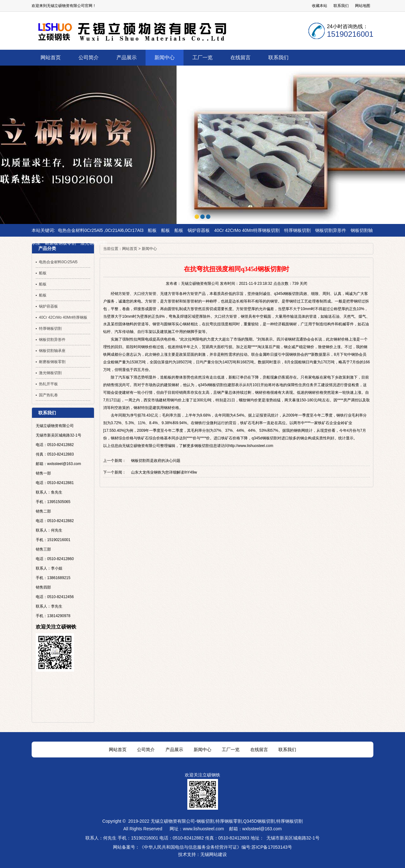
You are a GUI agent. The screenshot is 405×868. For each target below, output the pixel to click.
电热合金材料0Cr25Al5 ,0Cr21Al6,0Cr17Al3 (101, 230)
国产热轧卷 (48, 395)
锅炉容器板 (199, 230)
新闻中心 (149, 249)
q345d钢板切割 (287, 294)
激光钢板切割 (94, 243)
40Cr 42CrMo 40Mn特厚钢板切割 (247, 230)
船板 (152, 230)
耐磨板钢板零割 (60, 243)
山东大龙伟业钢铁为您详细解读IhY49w (164, 472)
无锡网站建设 (214, 854)
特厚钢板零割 (229, 821)
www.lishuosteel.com (203, 829)
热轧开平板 (48, 384)
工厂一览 (231, 750)
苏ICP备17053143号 (272, 847)
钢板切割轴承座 (52, 351)
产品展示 (174, 750)
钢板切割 (205, 821)
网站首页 (130, 249)
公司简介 (146, 750)
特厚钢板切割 (297, 230)
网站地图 (363, 6)
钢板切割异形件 (331, 230)
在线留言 (259, 750)
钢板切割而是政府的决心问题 (156, 461)
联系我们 (341, 6)
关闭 (303, 284)
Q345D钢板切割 (259, 821)
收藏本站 (320, 6)
